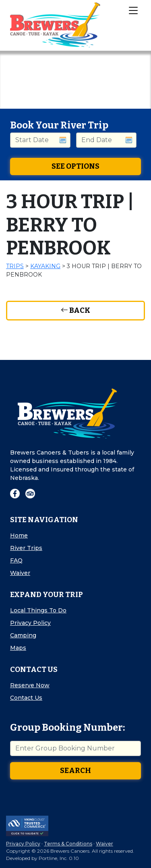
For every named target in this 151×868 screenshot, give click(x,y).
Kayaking (45, 266)
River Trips (26, 548)
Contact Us (26, 698)
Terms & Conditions (68, 844)
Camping (23, 635)
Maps (18, 648)
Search (75, 771)
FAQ (16, 560)
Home (19, 535)
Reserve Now (30, 685)
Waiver (20, 573)
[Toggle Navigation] (133, 10)
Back (75, 310)
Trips (15, 266)
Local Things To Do (38, 610)
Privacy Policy (30, 623)
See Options (75, 166)
